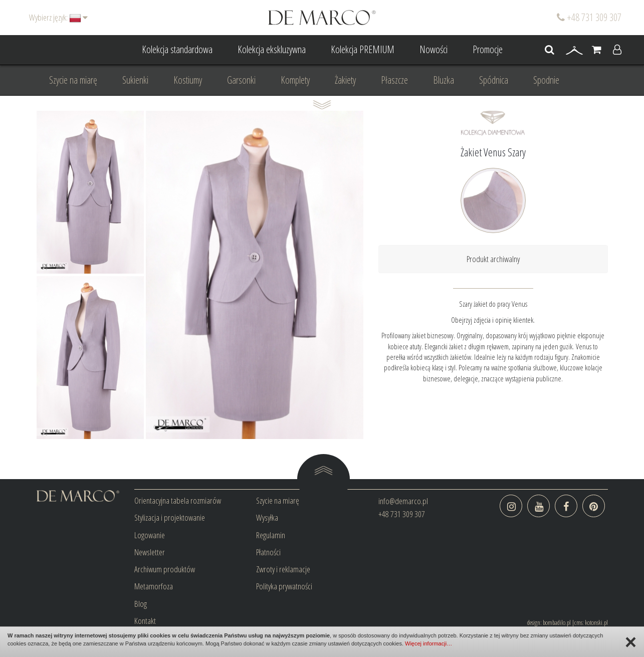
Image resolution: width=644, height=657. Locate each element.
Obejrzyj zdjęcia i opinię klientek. (493, 320)
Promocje (488, 49)
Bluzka (444, 80)
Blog (141, 604)
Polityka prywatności (284, 586)
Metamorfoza (154, 586)
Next (131, 275)
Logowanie (150, 535)
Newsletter (150, 552)
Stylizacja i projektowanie (170, 517)
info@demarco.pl (403, 501)
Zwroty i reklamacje (283, 569)
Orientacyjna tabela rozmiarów (178, 500)
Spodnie (546, 80)
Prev (50, 275)
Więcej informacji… (428, 643)
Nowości (434, 49)
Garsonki (241, 80)
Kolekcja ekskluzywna (272, 49)
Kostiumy (188, 80)
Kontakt (145, 621)
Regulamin (271, 535)
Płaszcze (394, 80)
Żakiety (345, 80)
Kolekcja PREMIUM (363, 49)
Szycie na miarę (73, 80)
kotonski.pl (596, 622)
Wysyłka (267, 517)
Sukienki (135, 80)
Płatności (268, 552)
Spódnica (494, 80)
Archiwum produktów (165, 569)
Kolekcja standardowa (177, 49)
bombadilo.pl (557, 622)
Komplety (295, 80)
